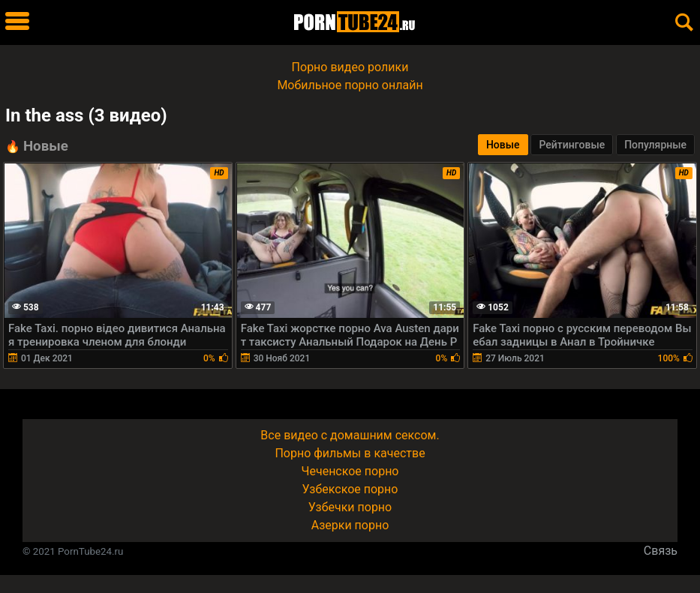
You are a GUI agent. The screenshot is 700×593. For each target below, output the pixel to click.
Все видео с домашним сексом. (350, 435)
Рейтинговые (572, 145)
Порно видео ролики (350, 67)
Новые (503, 145)
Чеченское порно (350, 471)
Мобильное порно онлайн (350, 85)
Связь (661, 551)
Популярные (655, 145)
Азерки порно (350, 525)
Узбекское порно (350, 489)
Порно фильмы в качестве (350, 453)
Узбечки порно (350, 507)
